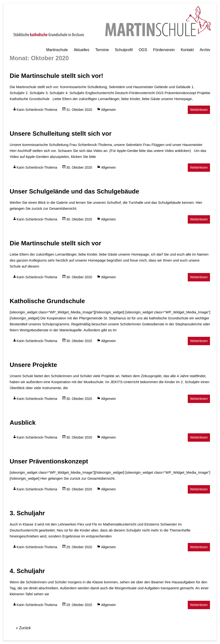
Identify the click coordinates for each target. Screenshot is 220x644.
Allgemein (108, 110)
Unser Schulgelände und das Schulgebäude (75, 191)
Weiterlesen (199, 110)
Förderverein (164, 50)
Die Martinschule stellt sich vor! (57, 76)
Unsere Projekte (33, 365)
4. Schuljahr (27, 571)
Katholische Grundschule (47, 301)
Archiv (205, 50)
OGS (143, 50)
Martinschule (57, 50)
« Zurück (23, 628)
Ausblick (23, 423)
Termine (102, 50)
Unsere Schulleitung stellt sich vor (61, 134)
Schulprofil (124, 50)
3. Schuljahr (27, 513)
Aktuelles (82, 50)
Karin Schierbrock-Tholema (37, 110)
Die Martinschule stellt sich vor (56, 243)
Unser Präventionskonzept (49, 461)
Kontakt (187, 50)
